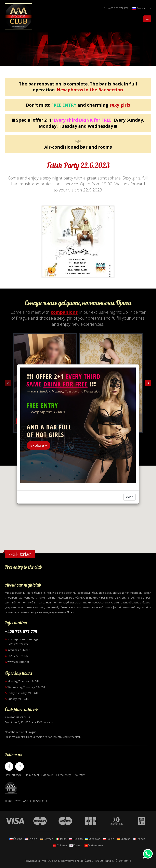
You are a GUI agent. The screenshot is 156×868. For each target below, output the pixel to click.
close (130, 497)
